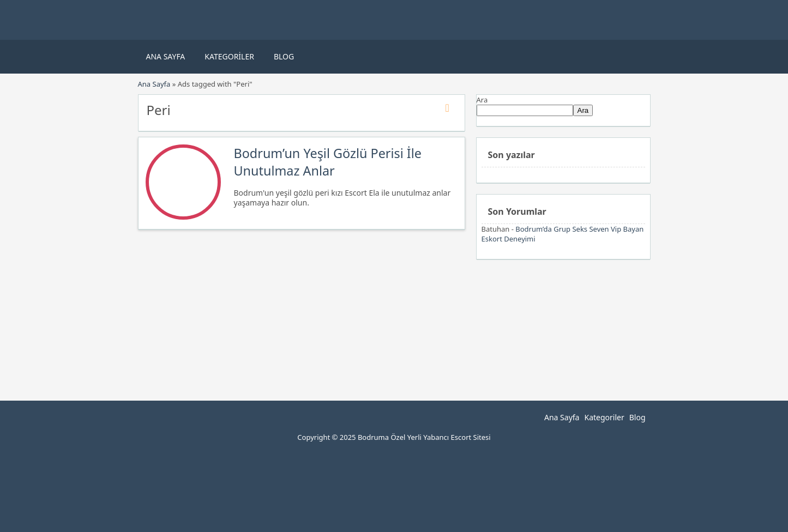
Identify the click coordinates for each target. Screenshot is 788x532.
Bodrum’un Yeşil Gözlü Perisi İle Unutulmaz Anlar (328, 162)
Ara (482, 100)
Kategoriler (229, 56)
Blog (284, 56)
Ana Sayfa (166, 56)
